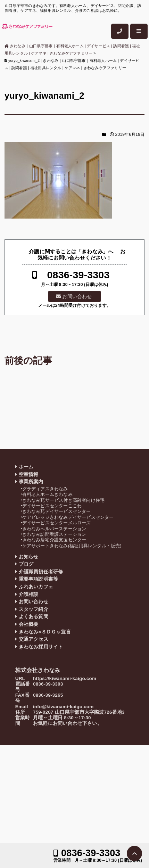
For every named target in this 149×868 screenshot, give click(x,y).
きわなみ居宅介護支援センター (54, 540)
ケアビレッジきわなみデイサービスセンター (68, 517)
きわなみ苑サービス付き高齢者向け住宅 (64, 500)
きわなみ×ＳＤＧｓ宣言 (45, 632)
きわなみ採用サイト (41, 647)
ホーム (26, 467)
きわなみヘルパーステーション (54, 529)
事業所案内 (31, 482)
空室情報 (29, 474)
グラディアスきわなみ (45, 489)
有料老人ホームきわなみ (47, 494)
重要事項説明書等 (39, 579)
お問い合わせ (77, 296)
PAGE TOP (134, 853)
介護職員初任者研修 (41, 572)
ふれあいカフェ (36, 587)
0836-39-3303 (78, 275)
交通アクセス (34, 639)
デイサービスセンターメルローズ (57, 523)
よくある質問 (34, 617)
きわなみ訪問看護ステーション (54, 534)
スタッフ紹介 (34, 609)
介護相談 (29, 594)
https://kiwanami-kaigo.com (65, 678)
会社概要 (29, 624)
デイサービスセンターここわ (52, 506)
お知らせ (29, 557)
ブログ (26, 564)
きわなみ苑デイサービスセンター (57, 511)
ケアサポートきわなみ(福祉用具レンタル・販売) (72, 546)
